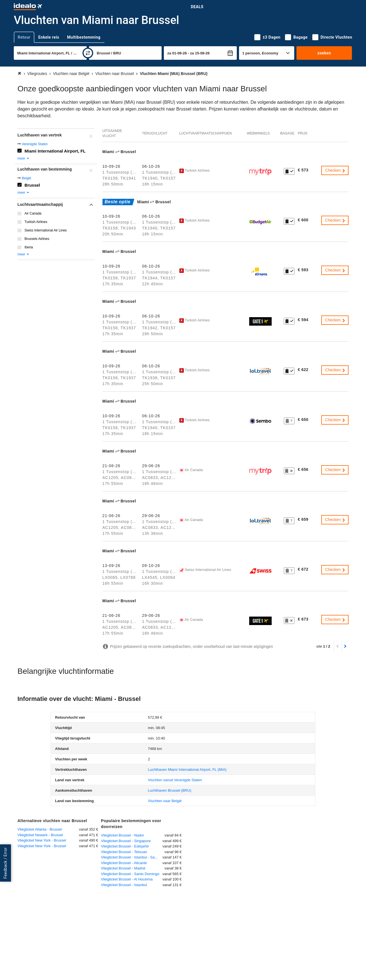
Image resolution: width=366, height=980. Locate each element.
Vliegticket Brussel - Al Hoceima (127, 879)
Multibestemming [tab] (84, 37)
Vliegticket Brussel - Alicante (124, 863)
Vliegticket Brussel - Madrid (123, 868)
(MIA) (187, 770)
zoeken (324, 53)
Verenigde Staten (35, 144)
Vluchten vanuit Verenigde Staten (175, 780)
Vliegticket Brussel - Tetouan (124, 852)
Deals (197, 7)
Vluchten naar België (165, 801)
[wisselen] (88, 53)
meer (24, 158)
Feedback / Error (5, 863)
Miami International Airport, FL (55, 151)
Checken (335, 170)
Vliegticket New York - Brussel (42, 840)
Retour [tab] (24, 37)
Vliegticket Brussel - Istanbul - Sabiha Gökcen (132, 857)
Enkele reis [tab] (49, 37)
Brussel (32, 185)
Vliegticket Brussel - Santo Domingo (130, 874)
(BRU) (169, 790)
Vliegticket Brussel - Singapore (126, 841)
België (26, 178)
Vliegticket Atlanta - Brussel (40, 829)
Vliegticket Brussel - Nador (123, 835)
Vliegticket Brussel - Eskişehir (125, 846)
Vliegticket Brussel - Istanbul (124, 885)
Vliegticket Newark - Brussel (40, 835)
